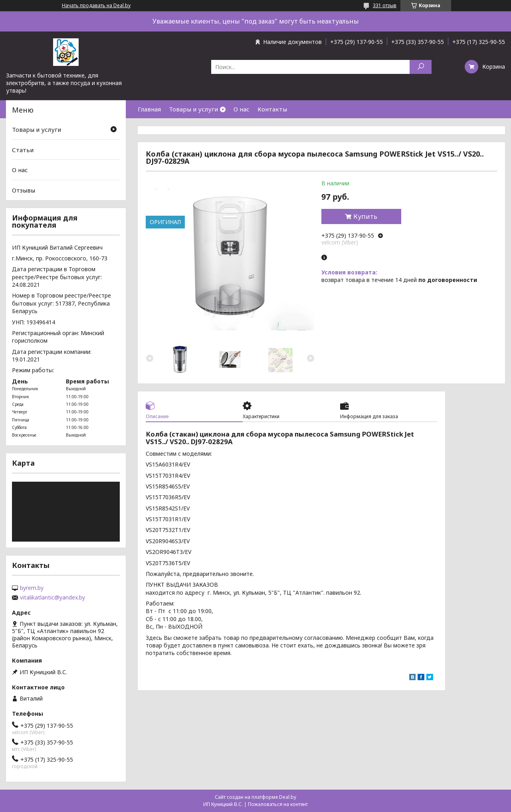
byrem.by (32, 588)
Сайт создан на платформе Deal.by (255, 797)
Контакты (272, 109)
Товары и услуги (193, 109)
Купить (365, 216)
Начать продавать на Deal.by (96, 6)
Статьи (23, 150)
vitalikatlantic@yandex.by (52, 598)
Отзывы (24, 190)
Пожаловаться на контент (278, 804)
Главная (149, 109)
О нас (242, 109)
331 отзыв (385, 5)
